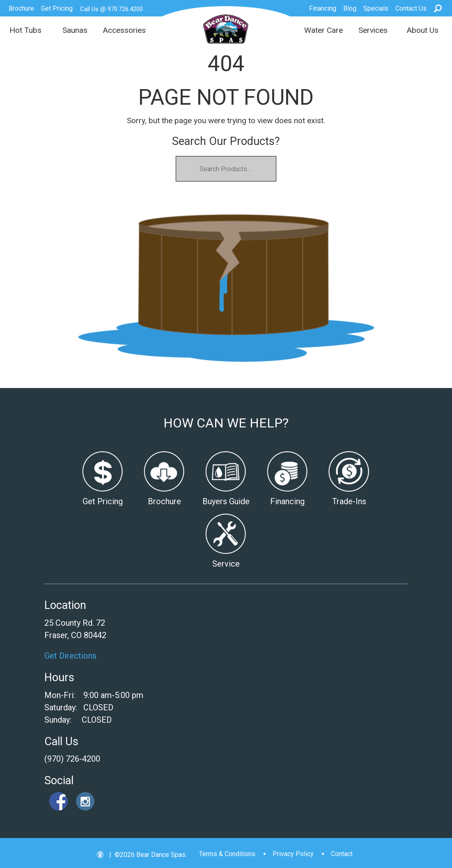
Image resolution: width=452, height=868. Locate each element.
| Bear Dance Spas (226, 29)
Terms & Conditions (227, 854)
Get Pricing (57, 8)
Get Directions (70, 656)
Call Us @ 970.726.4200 (111, 9)
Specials (376, 8)
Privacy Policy (293, 854)
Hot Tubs (25, 30)
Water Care (324, 30)
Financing (323, 8)
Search (438, 8)
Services (373, 30)
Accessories (124, 30)
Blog (350, 8)
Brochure (21, 8)
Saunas (75, 30)
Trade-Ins (349, 501)
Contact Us (411, 8)
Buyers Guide (226, 501)
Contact (342, 854)
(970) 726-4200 (72, 759)
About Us (422, 30)
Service (226, 564)
